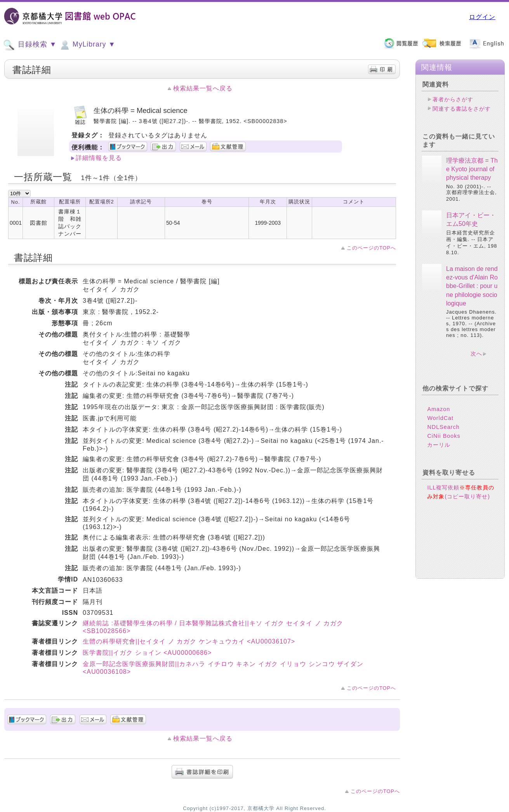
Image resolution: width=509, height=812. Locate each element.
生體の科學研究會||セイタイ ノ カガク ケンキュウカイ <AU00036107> (189, 641)
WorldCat (440, 418)
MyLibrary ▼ (87, 45)
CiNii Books (444, 436)
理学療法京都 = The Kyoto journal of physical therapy (472, 169)
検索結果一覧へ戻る (203, 88)
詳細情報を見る (99, 158)
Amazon (439, 409)
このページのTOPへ (371, 248)
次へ (476, 354)
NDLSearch (443, 427)
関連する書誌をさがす (462, 109)
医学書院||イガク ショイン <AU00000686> (147, 653)
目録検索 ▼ (30, 45)
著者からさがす (453, 99)
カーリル (439, 445)
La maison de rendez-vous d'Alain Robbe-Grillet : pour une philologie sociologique (472, 286)
